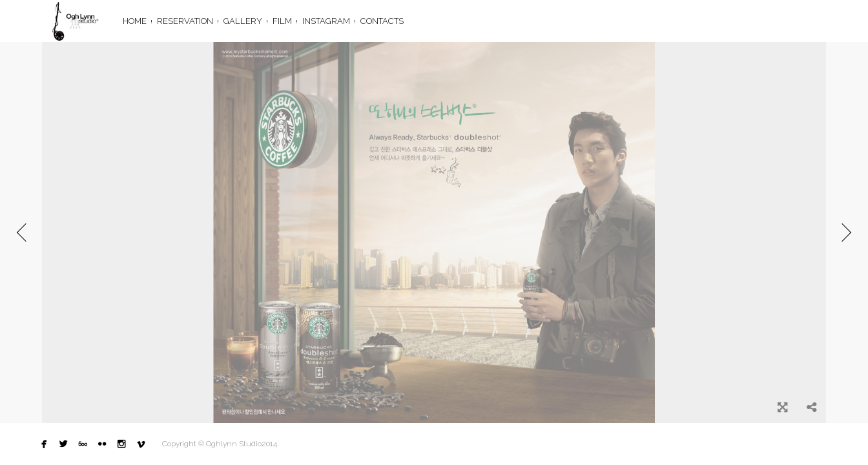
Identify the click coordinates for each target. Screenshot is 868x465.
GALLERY (243, 21)
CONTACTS (382, 21)
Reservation (185, 21)
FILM (282, 21)
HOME (135, 21)
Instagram (326, 21)
